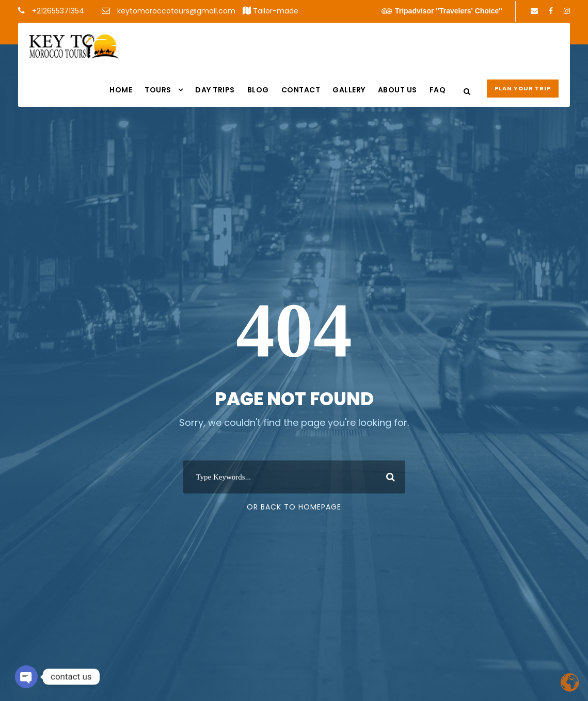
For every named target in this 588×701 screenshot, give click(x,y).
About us (398, 90)
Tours (158, 90)
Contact (301, 90)
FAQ (438, 90)
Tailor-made (276, 11)
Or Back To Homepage (294, 507)
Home (121, 90)
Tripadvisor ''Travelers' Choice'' (442, 11)
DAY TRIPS (215, 90)
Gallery (349, 90)
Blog (258, 90)
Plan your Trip (523, 88)
